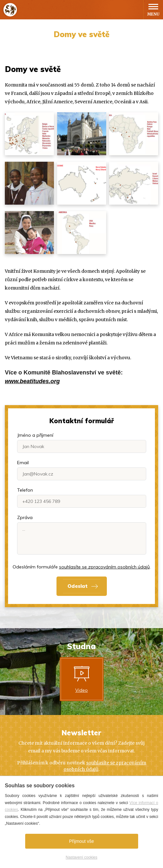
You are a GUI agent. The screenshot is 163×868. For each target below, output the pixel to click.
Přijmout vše (81, 841)
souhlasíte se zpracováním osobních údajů (104, 567)
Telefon (25, 490)
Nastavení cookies (81, 857)
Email (23, 463)
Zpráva (25, 517)
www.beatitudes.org (32, 381)
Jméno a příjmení (35, 435)
